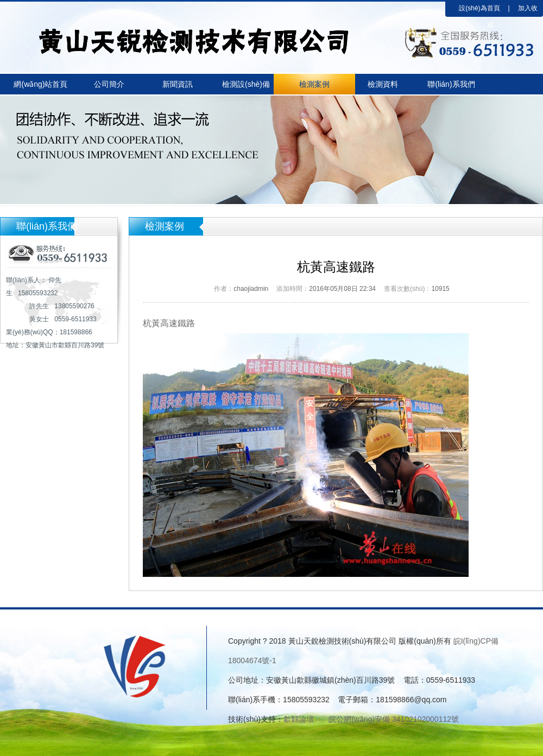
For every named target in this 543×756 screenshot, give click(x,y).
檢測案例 (314, 84)
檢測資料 (383, 84)
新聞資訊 (178, 84)
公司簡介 (109, 84)
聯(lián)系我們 (451, 84)
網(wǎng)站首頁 (40, 84)
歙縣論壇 (299, 719)
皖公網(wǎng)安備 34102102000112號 (394, 719)
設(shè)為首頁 (479, 8)
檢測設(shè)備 (246, 84)
